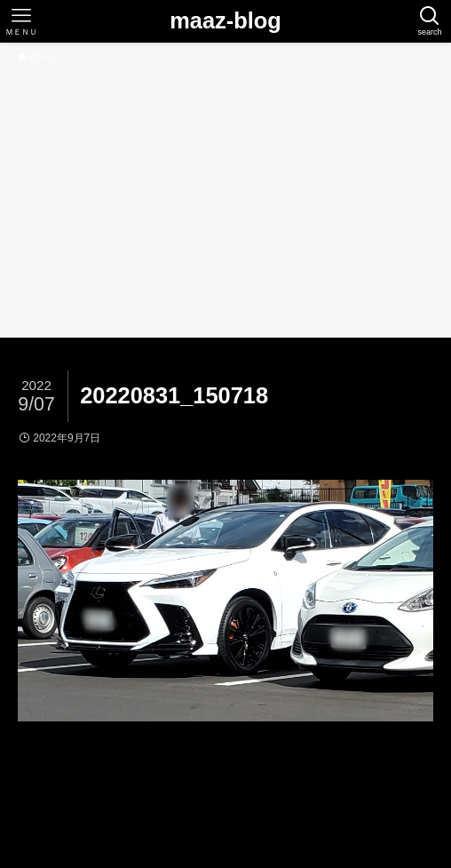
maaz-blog (225, 21)
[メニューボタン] (21, 21)
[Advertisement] (225, 197)
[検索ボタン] (430, 21)
